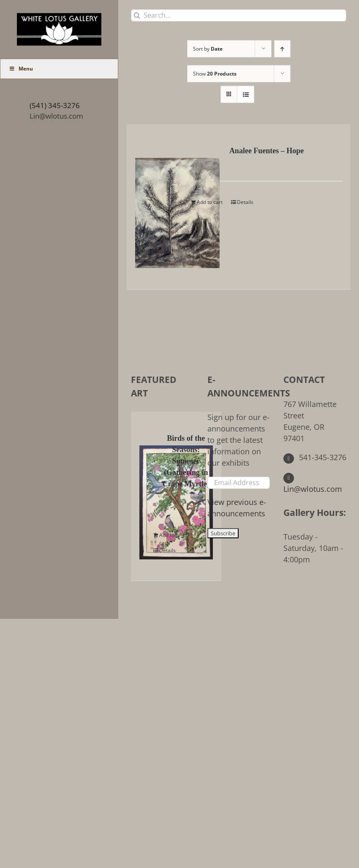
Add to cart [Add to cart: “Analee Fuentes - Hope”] (210, 202)
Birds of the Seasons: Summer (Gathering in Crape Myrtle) (186, 461)
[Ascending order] (282, 49)
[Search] (137, 15)
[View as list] (246, 94)
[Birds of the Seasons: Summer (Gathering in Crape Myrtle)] (148, 496)
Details (245, 202)
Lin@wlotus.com (56, 116)
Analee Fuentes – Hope (267, 151)
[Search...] (239, 15)
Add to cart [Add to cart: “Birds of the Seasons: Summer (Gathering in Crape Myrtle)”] (167, 539)
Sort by (208, 49)
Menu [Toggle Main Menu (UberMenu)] (21, 69)
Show (215, 74)
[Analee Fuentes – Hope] (159, 207)
